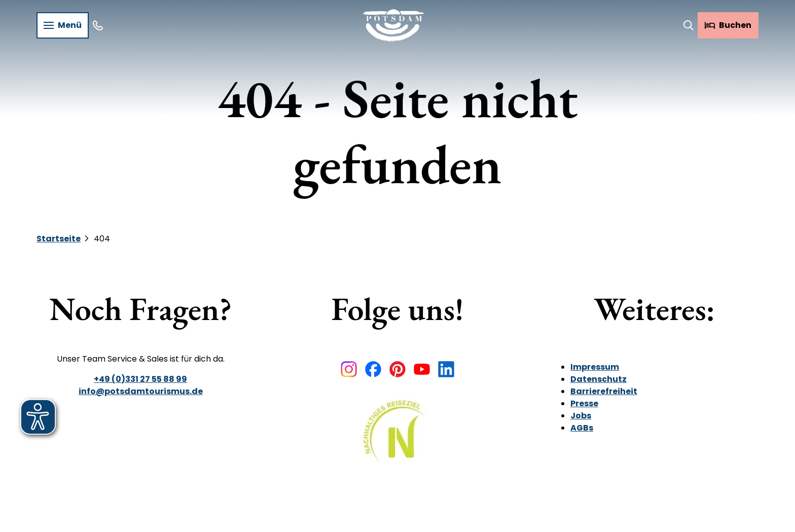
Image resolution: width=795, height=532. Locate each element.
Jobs (581, 416)
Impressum (595, 367)
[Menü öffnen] (63, 25)
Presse (584, 403)
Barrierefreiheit (604, 391)
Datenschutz (599, 379)
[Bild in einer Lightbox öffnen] (397, 438)
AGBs (582, 428)
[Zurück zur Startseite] (393, 25)
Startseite (59, 239)
